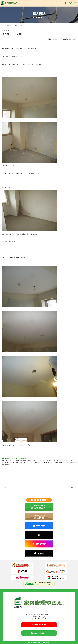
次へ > (73, 488)
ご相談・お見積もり (39, 633)
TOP (3, 25)
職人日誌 (9, 25)
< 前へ (5, 488)
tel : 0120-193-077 (39, 625)
